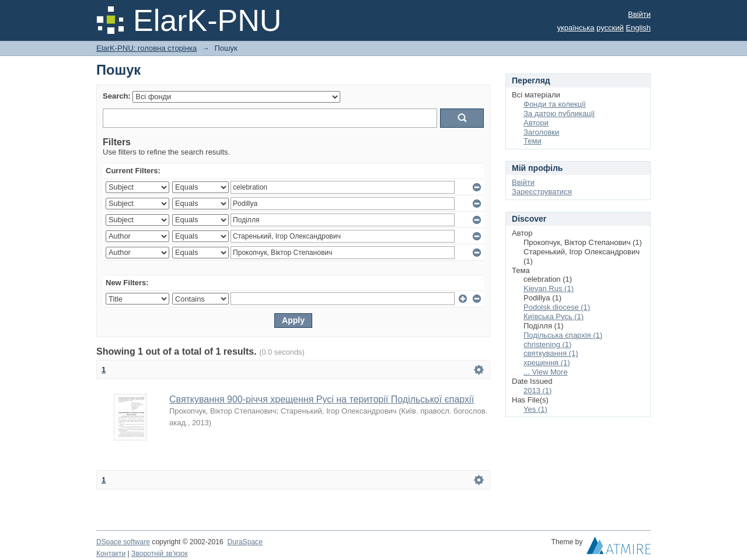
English (638, 28)
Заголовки (541, 132)
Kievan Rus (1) (549, 288)
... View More (546, 372)
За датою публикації (559, 113)
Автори (536, 123)
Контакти (111, 554)
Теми (533, 141)
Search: (117, 96)
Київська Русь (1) (554, 316)
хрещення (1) (547, 363)
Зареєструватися (542, 192)
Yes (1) (535, 409)
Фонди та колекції (555, 104)
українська (576, 28)
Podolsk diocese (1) (557, 307)
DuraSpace (245, 542)
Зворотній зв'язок (160, 554)
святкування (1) (551, 353)
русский (610, 28)
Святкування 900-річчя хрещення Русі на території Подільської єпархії (322, 399)
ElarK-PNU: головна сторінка (146, 48)
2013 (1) (537, 391)
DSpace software (123, 542)
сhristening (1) (547, 344)
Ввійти (639, 14)
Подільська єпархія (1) (563, 335)
